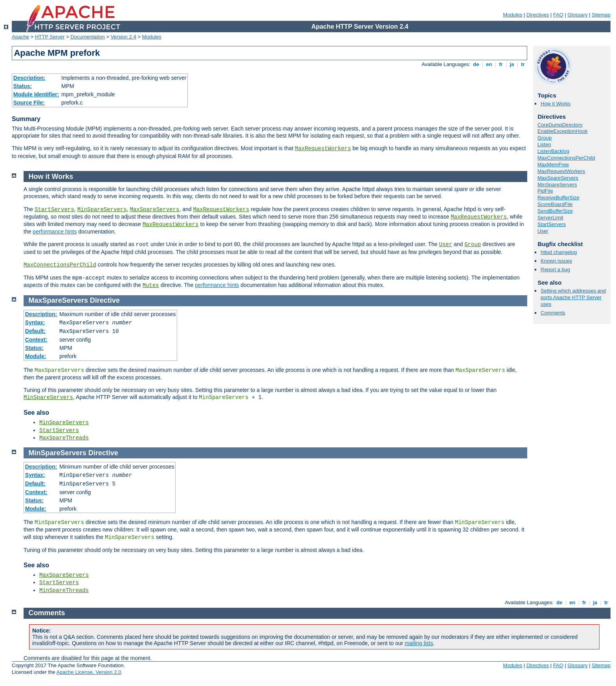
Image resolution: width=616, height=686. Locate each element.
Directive (105, 300)
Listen (544, 144)
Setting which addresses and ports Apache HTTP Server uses (573, 297)
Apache (20, 37)
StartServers (552, 224)
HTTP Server (50, 37)
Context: (36, 340)
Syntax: (35, 322)
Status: (23, 86)
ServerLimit (550, 218)
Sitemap (601, 15)
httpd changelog (559, 252)
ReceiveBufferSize (558, 198)
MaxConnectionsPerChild (566, 158)
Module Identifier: (36, 94)
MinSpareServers (557, 185)
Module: (36, 356)
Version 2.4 (124, 37)
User (543, 231)
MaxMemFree (553, 165)
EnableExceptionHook (563, 131)
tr (523, 64)
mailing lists (419, 643)
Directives (538, 15)
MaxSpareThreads (64, 438)
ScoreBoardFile (555, 204)
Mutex (151, 285)
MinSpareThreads (64, 590)
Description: (29, 78)
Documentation (87, 37)
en (489, 64)
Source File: (29, 103)
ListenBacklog (553, 151)
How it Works (555, 104)
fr (501, 64)
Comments (553, 313)
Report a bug (555, 269)
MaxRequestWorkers (323, 149)
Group (544, 138)
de (476, 64)
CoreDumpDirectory (560, 125)
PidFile (545, 191)
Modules (512, 15)
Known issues (556, 261)
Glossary (577, 15)
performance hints (55, 232)
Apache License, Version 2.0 (89, 672)
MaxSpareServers (558, 178)
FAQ (558, 15)
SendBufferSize (555, 211)
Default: (35, 331)
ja (512, 64)
